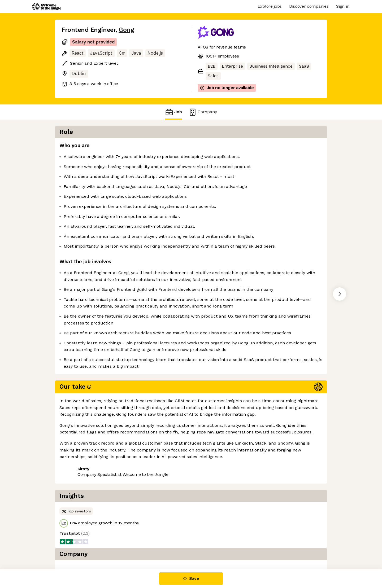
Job (173, 112)
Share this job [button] (76, 509)
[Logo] (47, 7)
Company (203, 112)
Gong (126, 30)
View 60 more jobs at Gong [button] (127, 509)
